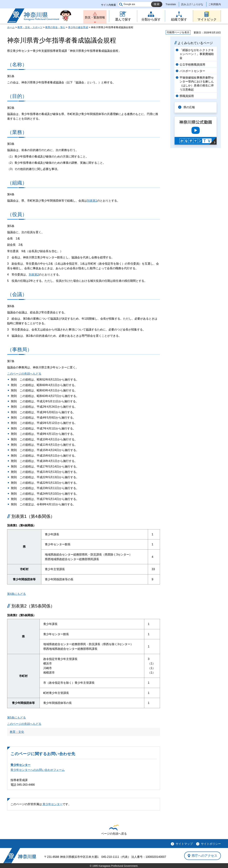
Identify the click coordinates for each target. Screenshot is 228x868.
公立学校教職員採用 (192, 65)
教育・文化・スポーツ (30, 27)
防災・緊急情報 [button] (95, 17)
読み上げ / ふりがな (192, 4)
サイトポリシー (211, 844)
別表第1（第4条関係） (33, 516)
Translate (171, 4)
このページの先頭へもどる (24, 374)
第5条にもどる (16, 718)
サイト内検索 (108, 5)
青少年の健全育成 (78, 27)
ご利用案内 (215, 4)
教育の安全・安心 (55, 27)
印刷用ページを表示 (178, 32)
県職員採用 (187, 96)
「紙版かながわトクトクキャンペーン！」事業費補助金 (197, 54)
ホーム (11, 27)
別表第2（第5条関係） (33, 606)
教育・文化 (17, 732)
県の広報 (189, 107)
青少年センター (20, 765)
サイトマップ (184, 844)
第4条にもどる (16, 594)
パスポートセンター (192, 71)
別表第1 (92, 201)
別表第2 (34, 275)
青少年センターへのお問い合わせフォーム (38, 770)
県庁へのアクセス (204, 856)
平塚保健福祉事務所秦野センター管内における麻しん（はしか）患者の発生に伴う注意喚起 (197, 84)
